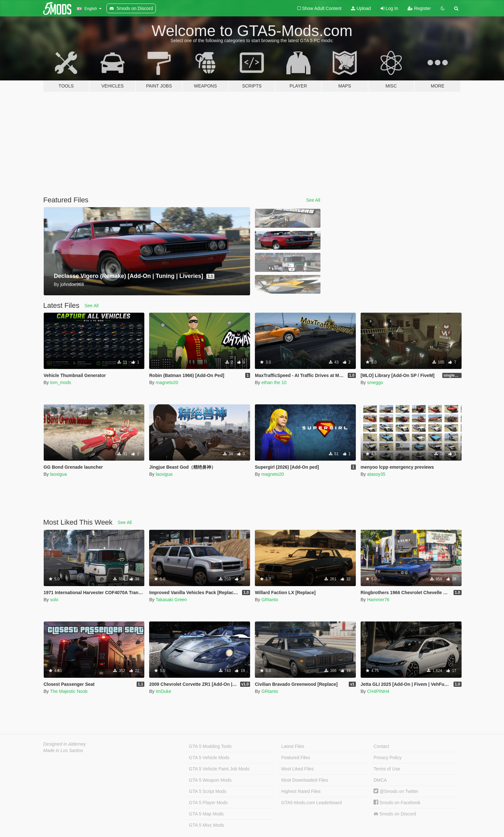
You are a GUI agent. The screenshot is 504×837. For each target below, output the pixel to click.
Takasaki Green (171, 600)
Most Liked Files (297, 769)
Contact (381, 746)
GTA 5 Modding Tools (210, 746)
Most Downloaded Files (305, 780)
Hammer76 (378, 600)
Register (419, 8)
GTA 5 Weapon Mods (210, 780)
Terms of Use (387, 769)
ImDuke (163, 691)
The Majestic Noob (69, 691)
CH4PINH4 (378, 691)
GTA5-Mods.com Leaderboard (311, 803)
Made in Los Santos (63, 750)
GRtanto (270, 600)
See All (313, 200)
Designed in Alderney (65, 744)
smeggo (375, 382)
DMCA (380, 780)
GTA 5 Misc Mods (207, 825)
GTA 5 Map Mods (206, 814)
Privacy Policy (387, 758)
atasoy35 (376, 474)
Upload (361, 8)
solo (54, 600)
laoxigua (59, 474)
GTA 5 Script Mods (208, 791)
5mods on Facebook (397, 803)
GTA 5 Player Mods (208, 803)
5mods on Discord (395, 814)
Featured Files (296, 758)
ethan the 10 (274, 382)
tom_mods (61, 382)
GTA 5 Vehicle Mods (209, 758)
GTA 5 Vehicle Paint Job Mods (219, 769)
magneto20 (167, 382)
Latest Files (293, 746)
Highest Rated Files (301, 791)
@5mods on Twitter (396, 791)
